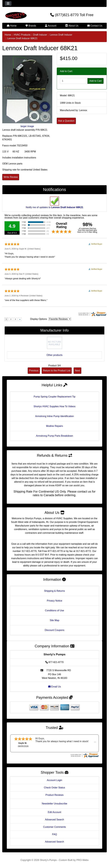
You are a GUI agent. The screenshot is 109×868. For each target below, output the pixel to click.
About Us (72, 26)
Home (12, 26)
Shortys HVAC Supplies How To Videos (54, 406)
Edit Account (55, 812)
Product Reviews (54, 795)
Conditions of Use (54, 610)
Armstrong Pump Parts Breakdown (54, 436)
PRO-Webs (82, 860)
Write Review (11, 177)
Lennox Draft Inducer (61, 35)
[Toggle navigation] (8, 3)
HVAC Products (22, 35)
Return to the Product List (57, 371)
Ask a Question (66, 121)
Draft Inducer (40, 35)
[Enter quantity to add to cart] (74, 81)
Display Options (39, 319)
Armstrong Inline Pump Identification (54, 416)
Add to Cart (96, 81)
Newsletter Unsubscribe (55, 804)
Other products (54, 355)
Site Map (54, 620)
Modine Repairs (54, 426)
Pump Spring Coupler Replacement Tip (54, 397)
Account (51, 26)
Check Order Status (55, 788)
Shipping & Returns (54, 591)
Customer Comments (54, 827)
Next (77, 371)
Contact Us (95, 26)
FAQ (54, 834)
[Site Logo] (20, 16)
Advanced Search (54, 820)
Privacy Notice (54, 601)
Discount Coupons (55, 630)
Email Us (54, 687)
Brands (31, 26)
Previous (34, 371)
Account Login (54, 780)
